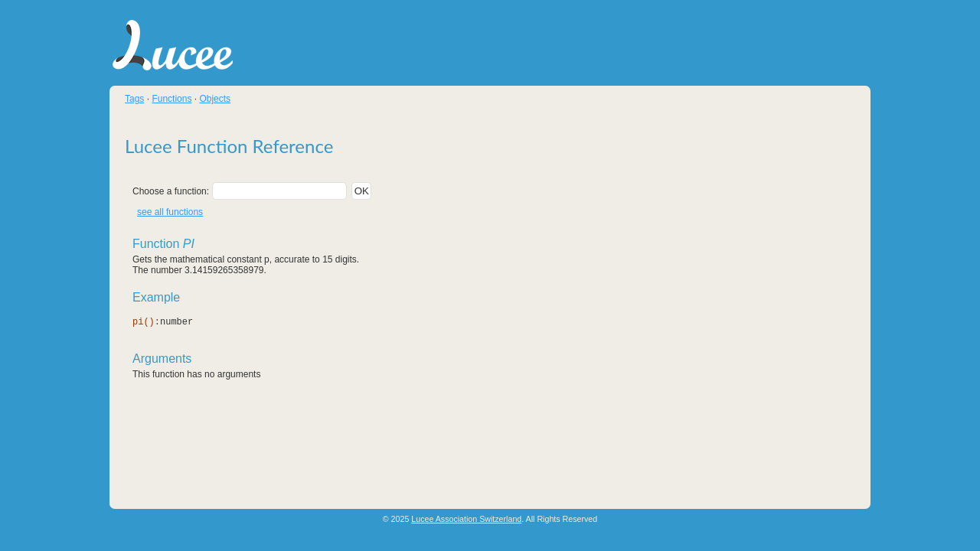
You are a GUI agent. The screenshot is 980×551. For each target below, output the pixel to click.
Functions (171, 99)
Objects (215, 99)
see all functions (170, 212)
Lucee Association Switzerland (466, 519)
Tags (134, 99)
